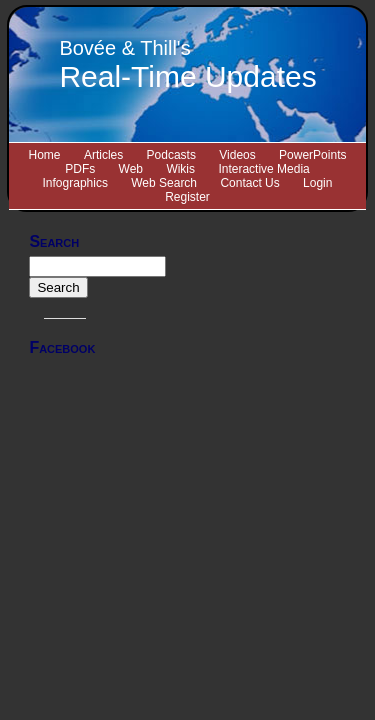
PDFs (80, 169)
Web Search (164, 183)
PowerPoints (312, 155)
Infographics (75, 183)
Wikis (180, 169)
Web (131, 169)
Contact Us (249, 183)
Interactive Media (263, 169)
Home (45, 155)
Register (187, 197)
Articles (103, 155)
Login (317, 183)
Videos (237, 155)
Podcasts (171, 155)
